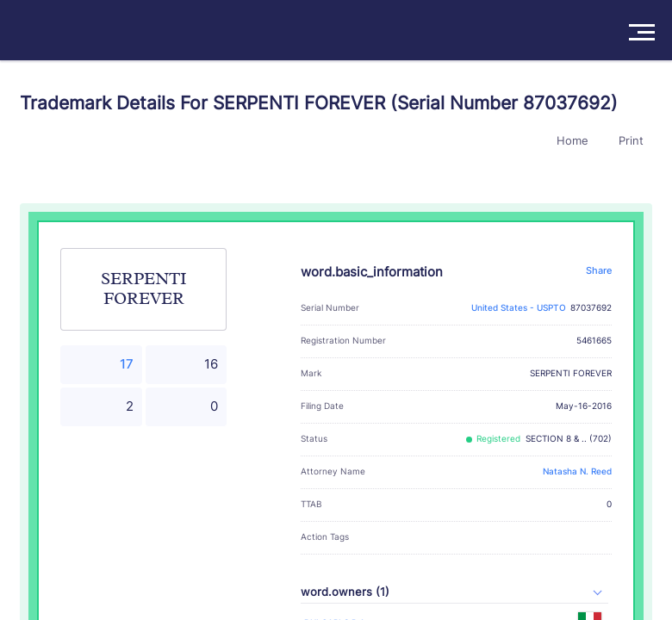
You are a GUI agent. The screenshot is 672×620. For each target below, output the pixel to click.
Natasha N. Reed (577, 471)
